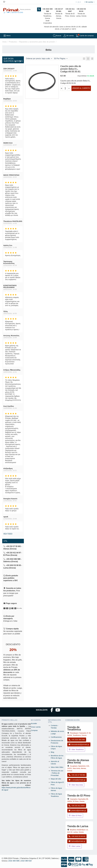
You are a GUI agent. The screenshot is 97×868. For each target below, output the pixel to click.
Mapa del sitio (56, 779)
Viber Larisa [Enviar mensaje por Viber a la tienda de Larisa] (75, 846)
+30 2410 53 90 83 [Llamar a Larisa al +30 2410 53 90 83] (77, 836)
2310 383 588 (14, 861)
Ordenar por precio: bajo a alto (39, 59)
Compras (34, 730)
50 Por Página (61, 59)
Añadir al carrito (81, 88)
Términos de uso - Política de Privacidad (57, 773)
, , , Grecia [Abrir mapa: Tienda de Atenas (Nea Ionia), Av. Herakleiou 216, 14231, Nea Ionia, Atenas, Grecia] (78, 768)
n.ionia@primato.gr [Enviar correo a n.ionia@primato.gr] (77, 780)
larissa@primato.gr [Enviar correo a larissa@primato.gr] (77, 841)
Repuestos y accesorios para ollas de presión (37, 42)
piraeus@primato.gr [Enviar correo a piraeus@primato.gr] (77, 810)
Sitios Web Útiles (57, 767)
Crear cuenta (36, 727)
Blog (52, 752)
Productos (13, 42)
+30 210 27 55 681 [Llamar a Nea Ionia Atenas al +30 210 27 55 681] (77, 775)
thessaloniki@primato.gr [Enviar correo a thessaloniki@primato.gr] (79, 744)
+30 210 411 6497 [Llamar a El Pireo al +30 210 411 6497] (77, 806)
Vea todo (8, 534)
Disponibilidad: (82, 76)
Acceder (34, 723)
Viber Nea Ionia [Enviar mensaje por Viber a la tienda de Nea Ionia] (76, 785)
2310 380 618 (26, 861)
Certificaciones (56, 737)
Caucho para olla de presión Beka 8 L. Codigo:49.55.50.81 (71, 69)
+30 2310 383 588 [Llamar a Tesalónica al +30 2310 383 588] (77, 739)
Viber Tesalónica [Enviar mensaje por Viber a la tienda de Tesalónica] (76, 749)
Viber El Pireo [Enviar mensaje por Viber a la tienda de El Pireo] (75, 815)
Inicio (4, 42)
